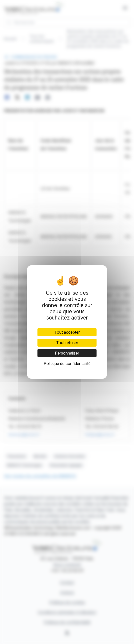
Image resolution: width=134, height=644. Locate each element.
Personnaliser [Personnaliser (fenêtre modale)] (67, 353)
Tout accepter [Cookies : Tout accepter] (67, 332)
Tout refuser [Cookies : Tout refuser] (67, 343)
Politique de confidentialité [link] (67, 363)
